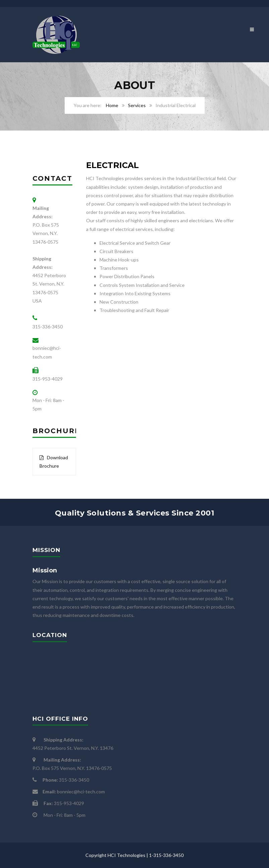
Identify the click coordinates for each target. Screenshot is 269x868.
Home (112, 105)
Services (137, 105)
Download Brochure (54, 462)
